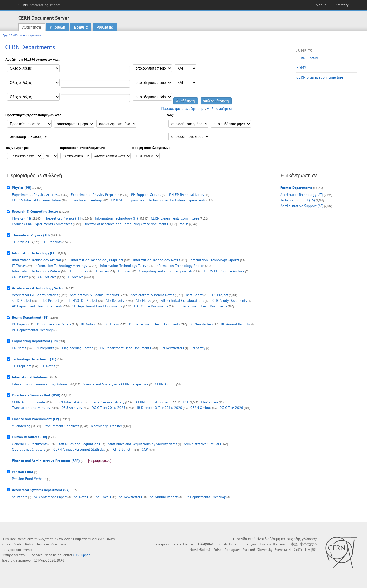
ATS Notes (143, 300)
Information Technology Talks (123, 266)
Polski (218, 550)
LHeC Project (49, 300)
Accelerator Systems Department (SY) (41, 490)
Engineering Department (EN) (35, 341)
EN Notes (19, 348)
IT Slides (124, 271)
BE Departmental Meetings (33, 330)
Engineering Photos (78, 348)
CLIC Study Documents (230, 300)
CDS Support (82, 555)
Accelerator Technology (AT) (302, 195)
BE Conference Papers (54, 324)
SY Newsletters (130, 497)
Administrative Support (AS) (302, 206)
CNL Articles (47, 277)
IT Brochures (78, 271)
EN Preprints (44, 348)
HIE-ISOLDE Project (82, 300)
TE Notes (48, 366)
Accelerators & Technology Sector (38, 288)
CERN (40, 5)
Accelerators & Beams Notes (152, 295)
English (221, 544)
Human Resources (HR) (30, 437)
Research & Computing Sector (35, 211)
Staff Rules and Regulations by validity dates (143, 444)
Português (232, 550)
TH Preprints (52, 242)
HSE (186, 402)
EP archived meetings (86, 200)
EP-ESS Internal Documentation (37, 200)
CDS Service (34, 555)
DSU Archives (72, 408)
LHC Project (219, 295)
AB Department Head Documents (37, 306)
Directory (342, 5)
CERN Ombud (201, 408)
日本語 (293, 544)
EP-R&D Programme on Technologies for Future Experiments (158, 200)
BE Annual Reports (235, 324)
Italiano (279, 544)
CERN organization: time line (320, 77)
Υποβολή (57, 27)
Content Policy (24, 544)
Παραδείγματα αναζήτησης (182, 108)
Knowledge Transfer (107, 426)
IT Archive (76, 277)
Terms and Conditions (51, 544)
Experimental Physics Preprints (95, 195)
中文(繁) (310, 550)
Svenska (281, 550)
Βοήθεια (81, 27)
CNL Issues (20, 277)
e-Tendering (21, 426)
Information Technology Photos (180, 266)
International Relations (30, 377)
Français (250, 544)
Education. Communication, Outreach (41, 384)
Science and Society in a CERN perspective (116, 384)
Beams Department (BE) (30, 317)
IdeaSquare (209, 402)
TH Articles (20, 242)
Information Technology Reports (214, 260)
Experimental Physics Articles (35, 195)
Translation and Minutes (31, 408)
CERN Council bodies (153, 402)
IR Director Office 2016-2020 (160, 408)
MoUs (184, 224)
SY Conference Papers (51, 497)
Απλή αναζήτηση (220, 108)
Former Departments (296, 188)
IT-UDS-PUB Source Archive (223, 271)
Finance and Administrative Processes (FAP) (46, 461)
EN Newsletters (172, 348)
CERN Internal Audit (70, 402)
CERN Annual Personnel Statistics (79, 449)
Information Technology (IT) (116, 218)
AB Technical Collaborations (182, 300)
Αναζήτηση (32, 27)
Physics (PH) (22, 188)
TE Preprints (22, 366)
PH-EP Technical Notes (187, 195)
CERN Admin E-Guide (28, 402)
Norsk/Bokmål (200, 550)
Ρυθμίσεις (104, 27)
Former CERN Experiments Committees (42, 224)
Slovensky (265, 550)
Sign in (321, 5)
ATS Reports (115, 300)
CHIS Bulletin (123, 449)
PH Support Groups (146, 195)
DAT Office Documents (151, 306)
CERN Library (307, 58)
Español (235, 544)
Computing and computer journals (166, 271)
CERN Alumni (165, 384)
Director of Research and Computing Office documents (126, 224)
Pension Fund (23, 472)
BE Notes (88, 324)
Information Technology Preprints (97, 260)
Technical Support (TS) (298, 200)
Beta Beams (195, 295)
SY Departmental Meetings (206, 497)
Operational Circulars (29, 449)
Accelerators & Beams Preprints (94, 295)
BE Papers (20, 324)
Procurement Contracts (61, 426)
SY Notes (81, 497)
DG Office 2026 (231, 408)
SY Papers (20, 497)
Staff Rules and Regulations (79, 444)
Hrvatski (265, 544)
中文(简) (295, 550)
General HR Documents (30, 444)
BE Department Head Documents (202, 306)
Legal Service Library (108, 402)
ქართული (308, 544)
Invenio (27, 550)
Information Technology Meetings (61, 266)
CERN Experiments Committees (175, 218)
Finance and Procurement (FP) (36, 419)
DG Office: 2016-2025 (108, 408)
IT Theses (19, 266)
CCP (145, 449)
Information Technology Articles (37, 260)
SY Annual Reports (164, 497)
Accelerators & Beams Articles (35, 295)
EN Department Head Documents (125, 348)
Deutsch (189, 544)
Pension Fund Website (29, 479)
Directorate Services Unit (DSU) (36, 395)
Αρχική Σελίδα (11, 36)
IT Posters (102, 271)
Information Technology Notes (156, 260)
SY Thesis (103, 497)
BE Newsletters (201, 324)
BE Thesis (112, 324)
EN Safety (198, 348)
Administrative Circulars (202, 444)
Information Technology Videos (36, 271)
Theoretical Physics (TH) (63, 218)
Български (161, 544)
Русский (249, 550)
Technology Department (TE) (34, 359)
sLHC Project (22, 300)
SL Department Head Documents (97, 306)
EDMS (301, 68)
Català (176, 544)
